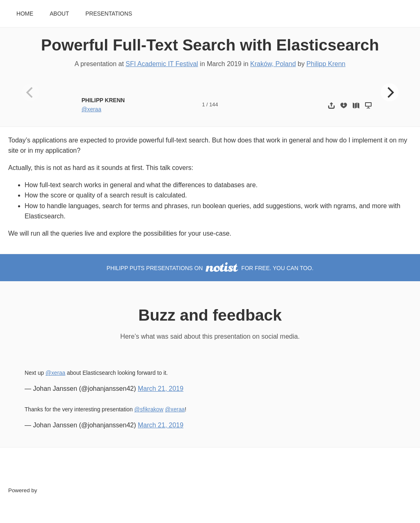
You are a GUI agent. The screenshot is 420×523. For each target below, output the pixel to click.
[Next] (390, 92)
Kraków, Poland (273, 64)
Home (25, 14)
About (59, 14)
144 (213, 104)
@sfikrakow (149, 409)
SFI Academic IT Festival (162, 64)
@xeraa (91, 109)
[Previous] (30, 92)
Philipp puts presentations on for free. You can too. (210, 268)
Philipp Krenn (326, 64)
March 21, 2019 (161, 389)
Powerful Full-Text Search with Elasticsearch (210, 45)
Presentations (109, 14)
